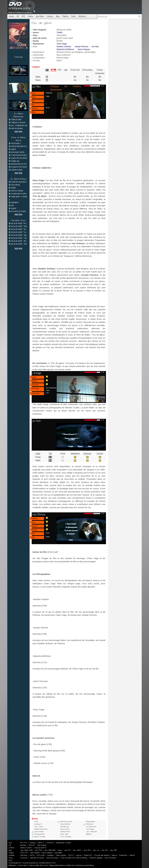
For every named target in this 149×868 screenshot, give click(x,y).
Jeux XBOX (77, 850)
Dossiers (50, 855)
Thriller (60, 32)
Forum (73, 16)
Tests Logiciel (61, 855)
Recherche (82, 16)
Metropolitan (49, 93)
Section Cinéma (26, 848)
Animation (50, 843)
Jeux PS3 (38, 850)
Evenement (123, 855)
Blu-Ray (23, 845)
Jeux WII (96, 850)
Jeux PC (67, 850)
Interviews (24, 855)
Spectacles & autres (63, 843)
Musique (32, 843)
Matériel (65, 16)
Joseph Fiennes (81, 47)
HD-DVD (32, 845)
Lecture (79, 855)
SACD (32, 855)
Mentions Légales (96, 858)
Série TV (41, 843)
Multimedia (58, 853)
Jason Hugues (84, 49)
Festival (114, 855)
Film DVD (24, 843)
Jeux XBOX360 (50, 850)
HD (18, 16)
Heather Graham (64, 47)
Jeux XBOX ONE (26, 850)
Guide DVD (88, 855)
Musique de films (40, 848)
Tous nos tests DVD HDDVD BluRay (74, 858)
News (58, 16)
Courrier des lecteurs (102, 855)
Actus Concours (52, 858)
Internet (132, 855)
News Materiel (47, 853)
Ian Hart (95, 47)
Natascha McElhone (65, 49)
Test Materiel (42, 845)
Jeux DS (105, 850)
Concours (50, 16)
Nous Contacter (110, 858)
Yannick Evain (23, 865)
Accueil (11, 16)
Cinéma (30, 16)
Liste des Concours (37, 858)
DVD (23, 16)
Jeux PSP (114, 850)
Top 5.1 (71, 855)
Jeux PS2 (87, 850)
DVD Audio (41, 855)
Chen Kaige (62, 44)
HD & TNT (24, 853)
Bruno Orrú (44, 865)
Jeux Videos (40, 16)
